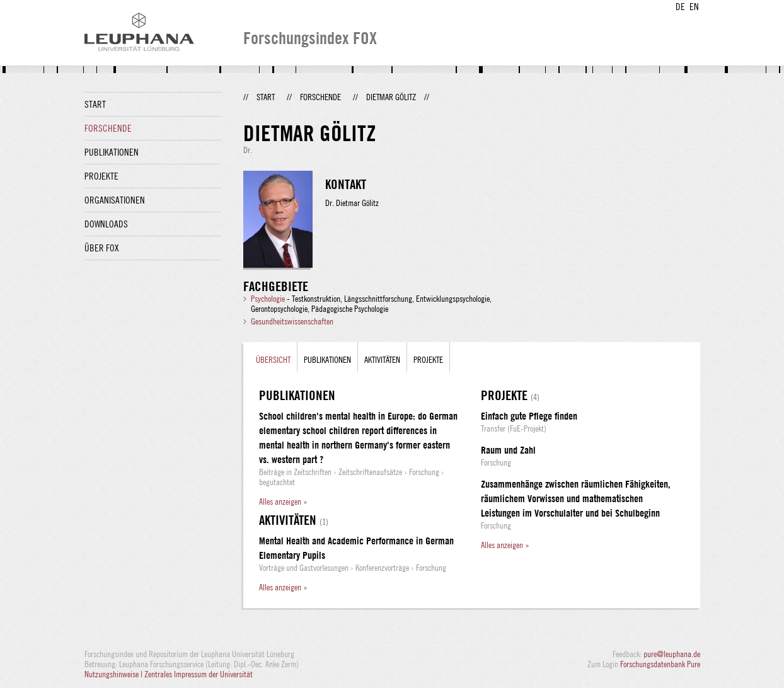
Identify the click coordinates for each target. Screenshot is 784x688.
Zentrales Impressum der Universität (199, 674)
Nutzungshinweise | (114, 674)
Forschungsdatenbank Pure (660, 664)
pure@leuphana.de (672, 654)
